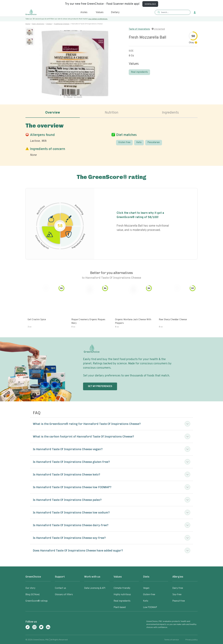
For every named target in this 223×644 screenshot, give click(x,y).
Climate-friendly (122, 588)
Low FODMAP (150, 607)
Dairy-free (178, 588)
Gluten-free (149, 595)
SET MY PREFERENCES (100, 386)
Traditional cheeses (62, 24)
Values (100, 12)
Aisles (84, 12)
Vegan (146, 588)
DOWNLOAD (150, 4)
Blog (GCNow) (32, 595)
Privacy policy (191, 640)
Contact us (60, 588)
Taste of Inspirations (139, 29)
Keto (139, 142)
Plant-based (120, 607)
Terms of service (171, 640)
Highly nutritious (122, 595)
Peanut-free (179, 601)
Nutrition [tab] (112, 113)
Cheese (49, 24)
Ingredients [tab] (170, 113)
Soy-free (177, 595)
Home (28, 24)
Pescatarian (154, 142)
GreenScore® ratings (37, 601)
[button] (173, 12)
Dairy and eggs (38, 24)
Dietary (115, 12)
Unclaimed (159, 29)
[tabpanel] (111, 139)
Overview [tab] (53, 113)
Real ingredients (139, 72)
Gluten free (124, 142)
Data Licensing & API (95, 588)
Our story (30, 588)
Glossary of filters (64, 595)
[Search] (174, 12)
